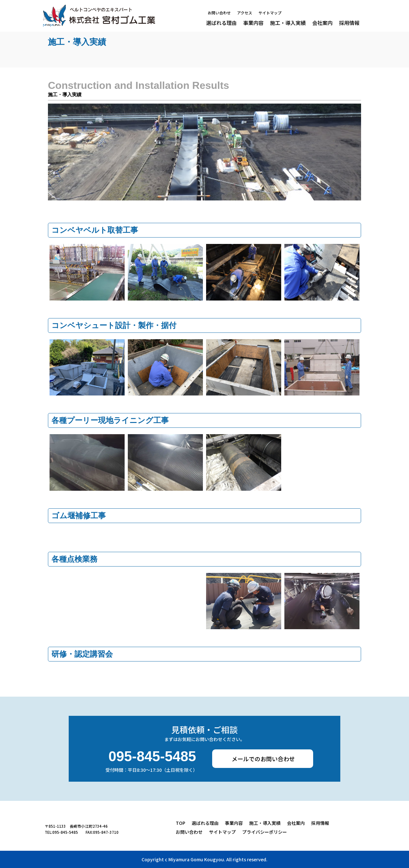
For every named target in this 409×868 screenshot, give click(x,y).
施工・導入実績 (288, 23)
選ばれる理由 (221, 23)
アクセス (245, 13)
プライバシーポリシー (265, 832)
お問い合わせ (219, 13)
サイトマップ (270, 13)
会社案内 (322, 23)
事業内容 (253, 23)
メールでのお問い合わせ (263, 759)
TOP (181, 823)
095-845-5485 (152, 757)
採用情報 (349, 23)
